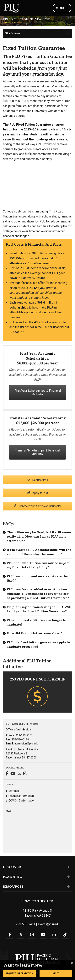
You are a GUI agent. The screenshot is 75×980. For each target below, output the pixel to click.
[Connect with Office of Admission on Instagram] (25, 774)
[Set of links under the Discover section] (68, 867)
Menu (62, 8)
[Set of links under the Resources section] (68, 887)
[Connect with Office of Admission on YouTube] (13, 774)
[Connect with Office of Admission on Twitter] (19, 774)
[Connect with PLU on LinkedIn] (54, 935)
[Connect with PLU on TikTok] (65, 935)
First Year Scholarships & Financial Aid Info (38, 392)
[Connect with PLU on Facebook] (10, 935)
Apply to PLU (37, 493)
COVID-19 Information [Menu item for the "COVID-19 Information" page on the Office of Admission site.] (22, 801)
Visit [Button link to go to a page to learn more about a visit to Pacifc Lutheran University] (56, 973)
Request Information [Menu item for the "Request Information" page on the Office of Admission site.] (21, 796)
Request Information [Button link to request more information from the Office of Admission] (19, 973)
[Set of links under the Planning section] (68, 877)
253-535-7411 (25, 924)
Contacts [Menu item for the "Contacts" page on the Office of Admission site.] (14, 791)
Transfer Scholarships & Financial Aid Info (38, 452)
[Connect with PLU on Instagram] (32, 935)
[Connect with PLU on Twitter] (21, 935)
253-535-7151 (24, 735)
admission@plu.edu (26, 744)
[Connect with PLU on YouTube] (43, 935)
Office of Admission (13, 23)
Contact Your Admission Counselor (37, 506)
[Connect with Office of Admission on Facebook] (7, 774)
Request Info (38, 480)
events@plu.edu (49, 924)
